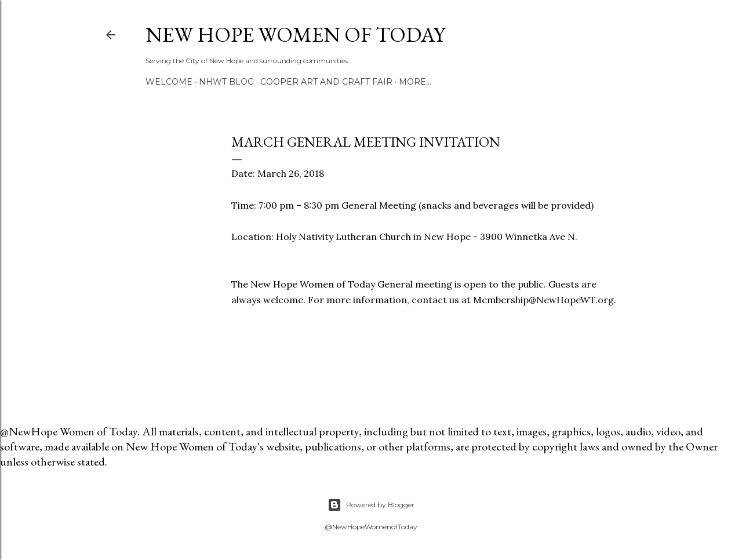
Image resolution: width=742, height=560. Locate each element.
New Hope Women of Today (295, 34)
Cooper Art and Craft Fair (326, 82)
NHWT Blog (226, 82)
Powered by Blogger (371, 505)
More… (415, 82)
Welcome (169, 82)
